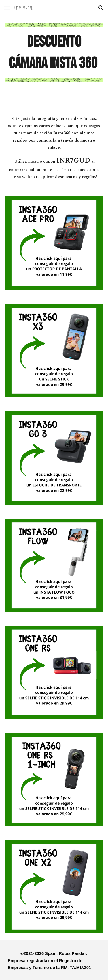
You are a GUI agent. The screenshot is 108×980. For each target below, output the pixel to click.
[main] (54, 53)
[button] (7, 8)
